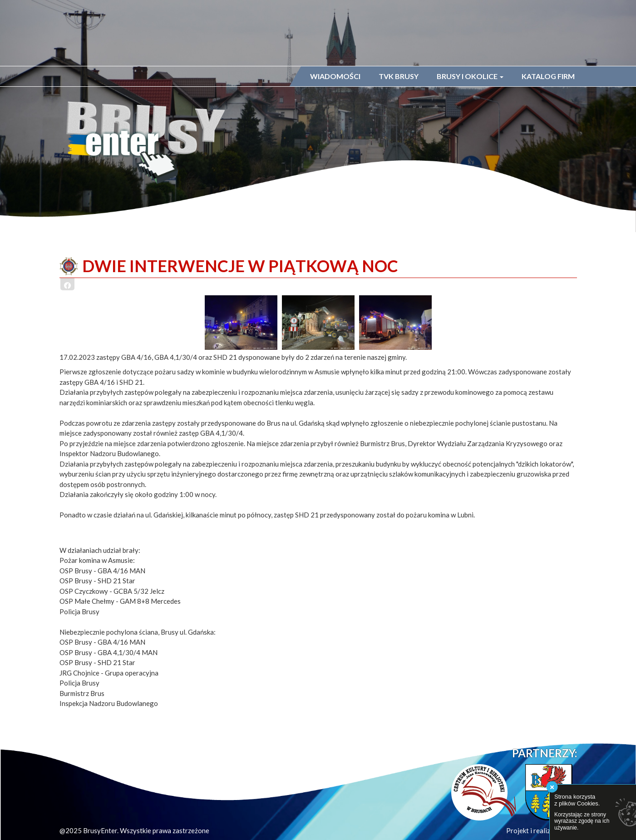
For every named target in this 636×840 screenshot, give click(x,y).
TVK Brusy (399, 76)
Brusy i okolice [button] (470, 76)
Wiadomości (335, 76)
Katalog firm (548, 76)
